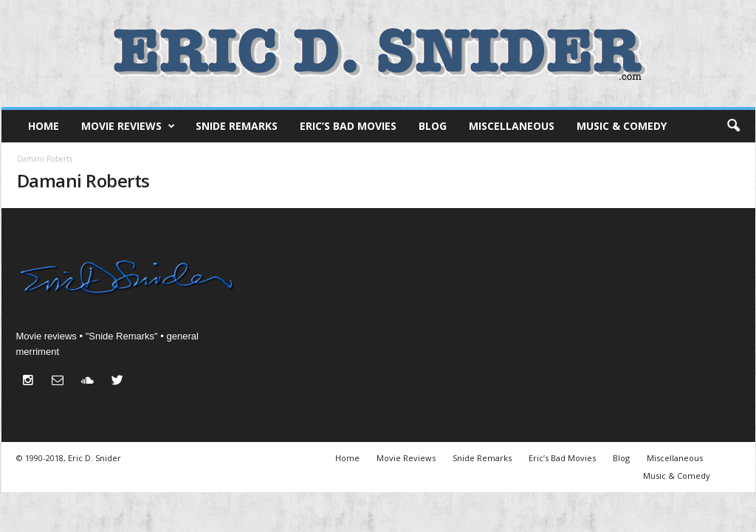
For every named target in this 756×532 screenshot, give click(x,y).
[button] (733, 126)
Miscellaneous (512, 126)
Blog (433, 126)
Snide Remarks (237, 126)
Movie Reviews (128, 126)
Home (44, 126)
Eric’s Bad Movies (348, 126)
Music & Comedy (622, 126)
